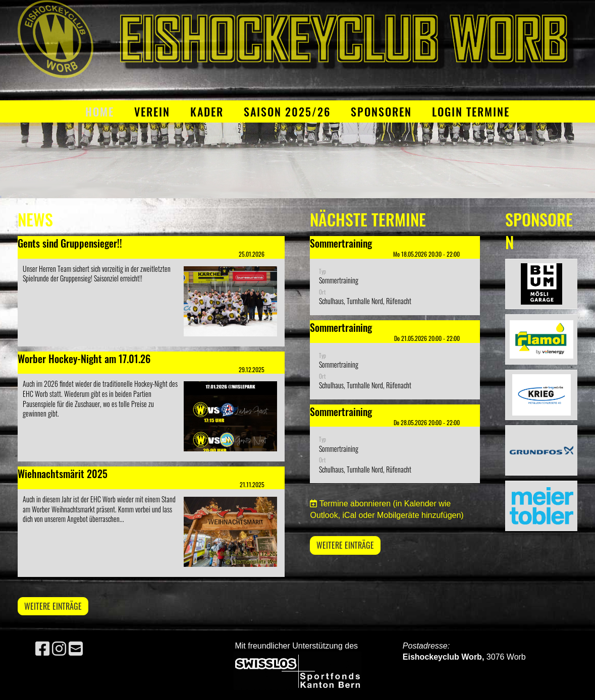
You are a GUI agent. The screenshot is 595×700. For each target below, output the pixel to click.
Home (100, 111)
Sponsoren (381, 111)
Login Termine (471, 111)
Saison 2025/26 (287, 111)
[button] (395, 276)
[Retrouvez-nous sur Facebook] (42, 649)
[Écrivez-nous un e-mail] (76, 649)
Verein (152, 111)
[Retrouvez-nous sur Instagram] (59, 649)
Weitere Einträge (53, 606)
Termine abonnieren (355, 504)
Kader (207, 111)
